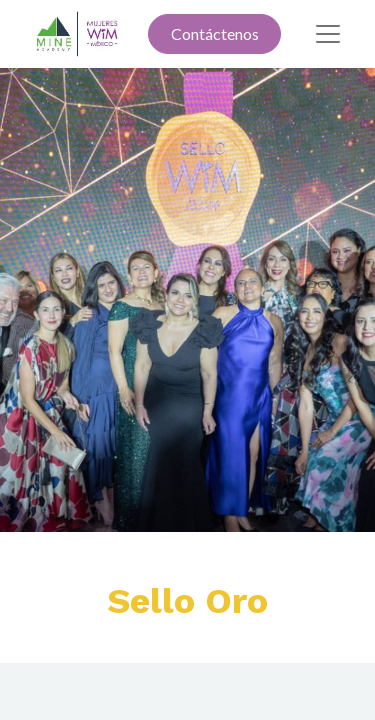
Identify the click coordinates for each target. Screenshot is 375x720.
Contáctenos (215, 33)
